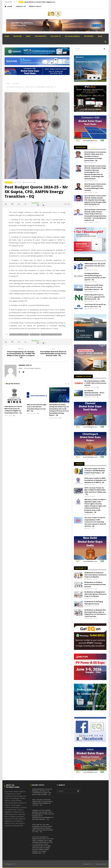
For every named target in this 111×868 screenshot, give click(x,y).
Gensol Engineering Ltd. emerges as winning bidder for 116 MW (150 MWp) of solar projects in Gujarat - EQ (21, 353)
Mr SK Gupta (35, 334)
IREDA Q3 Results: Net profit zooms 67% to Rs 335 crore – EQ (95, 266)
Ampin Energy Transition (19, 334)
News (28, 36)
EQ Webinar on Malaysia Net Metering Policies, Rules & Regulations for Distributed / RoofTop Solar (95, 613)
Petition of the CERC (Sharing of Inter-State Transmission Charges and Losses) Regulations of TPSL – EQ (43, 828)
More (100, 36)
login (10, 6)
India (21, 2)
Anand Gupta (28, 182)
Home (7, 36)
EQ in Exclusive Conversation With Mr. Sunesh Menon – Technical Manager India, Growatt (95, 187)
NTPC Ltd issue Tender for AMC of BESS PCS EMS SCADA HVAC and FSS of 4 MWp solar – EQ (95, 491)
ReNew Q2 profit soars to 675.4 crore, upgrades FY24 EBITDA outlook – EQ (95, 297)
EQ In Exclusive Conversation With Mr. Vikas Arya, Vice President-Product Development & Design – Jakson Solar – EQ (95, 156)
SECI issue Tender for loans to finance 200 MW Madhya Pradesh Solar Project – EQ (95, 471)
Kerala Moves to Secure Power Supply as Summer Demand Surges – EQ (41, 2)
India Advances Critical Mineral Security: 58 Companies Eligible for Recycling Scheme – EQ (13, 410)
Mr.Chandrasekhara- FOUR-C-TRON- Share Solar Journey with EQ (95, 383)
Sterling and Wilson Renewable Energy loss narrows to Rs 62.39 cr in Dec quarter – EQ (95, 277)
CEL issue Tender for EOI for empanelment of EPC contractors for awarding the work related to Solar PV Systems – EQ (95, 522)
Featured (9, 182)
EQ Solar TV (56, 36)
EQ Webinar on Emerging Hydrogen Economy (94, 603)
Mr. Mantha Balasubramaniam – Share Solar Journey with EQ (94, 393)
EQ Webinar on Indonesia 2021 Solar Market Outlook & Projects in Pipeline (95, 575)
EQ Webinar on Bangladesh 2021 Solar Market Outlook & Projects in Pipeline (95, 594)
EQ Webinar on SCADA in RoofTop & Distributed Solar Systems (95, 584)
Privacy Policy (35, 6)
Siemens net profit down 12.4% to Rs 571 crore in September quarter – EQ (94, 287)
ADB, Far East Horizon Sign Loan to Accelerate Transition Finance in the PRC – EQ (37, 408)
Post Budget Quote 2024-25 (51, 334)
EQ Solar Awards (72, 36)
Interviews (89, 36)
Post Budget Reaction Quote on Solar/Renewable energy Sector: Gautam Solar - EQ (53, 353)
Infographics (41, 36)
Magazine (18, 36)
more (67, 204)
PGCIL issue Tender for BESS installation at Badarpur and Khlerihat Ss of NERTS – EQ (95, 480)
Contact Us (21, 6)
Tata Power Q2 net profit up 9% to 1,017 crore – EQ (95, 305)
